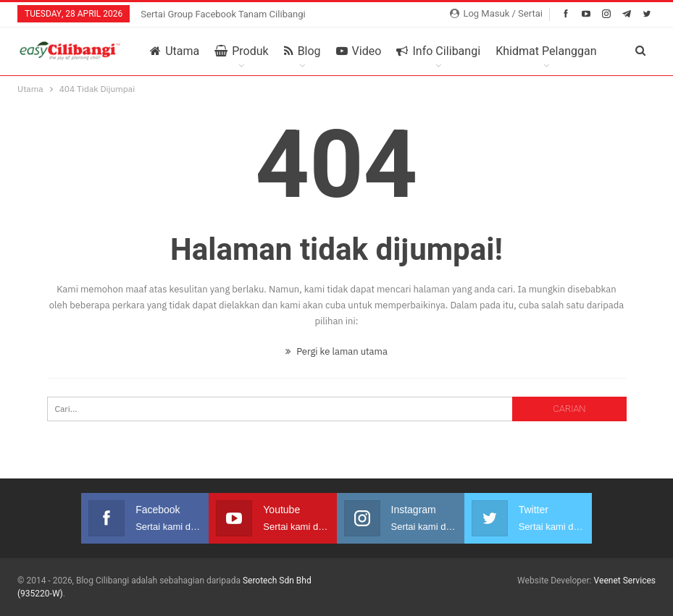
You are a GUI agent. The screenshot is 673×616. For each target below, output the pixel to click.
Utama (175, 51)
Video (359, 51)
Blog (302, 51)
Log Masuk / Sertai (496, 13)
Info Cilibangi (438, 51)
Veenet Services (624, 581)
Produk (241, 51)
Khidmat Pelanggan (546, 51)
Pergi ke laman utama (336, 351)
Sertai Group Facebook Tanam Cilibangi (223, 14)
